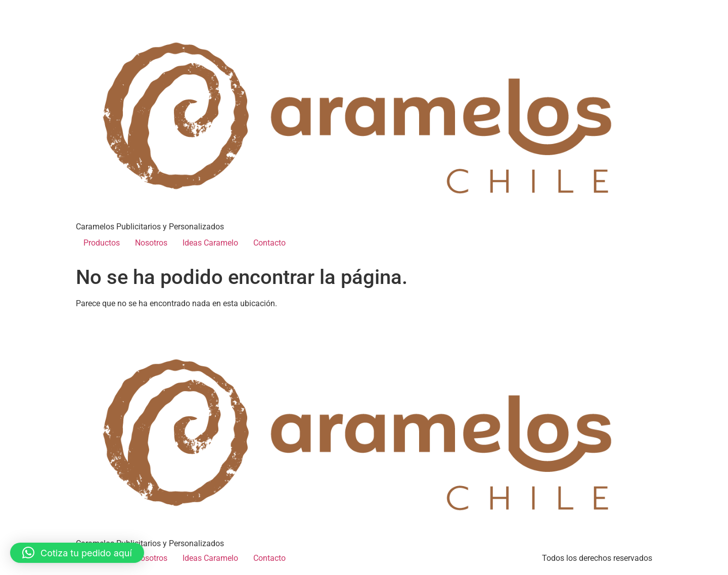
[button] (77, 553)
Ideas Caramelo (210, 243)
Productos (102, 243)
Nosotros (151, 243)
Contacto (269, 243)
